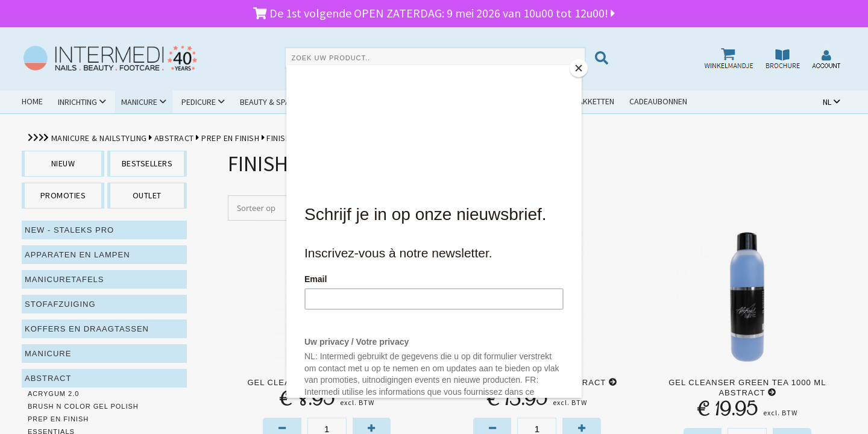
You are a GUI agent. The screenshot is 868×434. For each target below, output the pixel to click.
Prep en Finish (230, 138)
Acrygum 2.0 (53, 394)
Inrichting (77, 102)
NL (827, 102)
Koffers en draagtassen (87, 329)
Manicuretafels (64, 279)
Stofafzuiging (60, 304)
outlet (147, 195)
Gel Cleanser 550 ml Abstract (537, 382)
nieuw (63, 163)
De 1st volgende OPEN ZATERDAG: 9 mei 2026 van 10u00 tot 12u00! (434, 13)
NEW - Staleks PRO (69, 230)
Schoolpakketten (579, 101)
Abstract (174, 138)
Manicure (139, 102)
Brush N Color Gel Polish (83, 406)
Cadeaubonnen (658, 101)
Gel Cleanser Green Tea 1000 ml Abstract (747, 388)
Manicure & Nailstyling (99, 138)
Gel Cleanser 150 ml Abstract (326, 382)
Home (32, 101)
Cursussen (389, 102)
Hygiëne (329, 102)
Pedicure (199, 102)
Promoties (456, 101)
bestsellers (147, 163)
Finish (278, 138)
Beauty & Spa (265, 102)
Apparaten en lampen (77, 255)
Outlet (515, 101)
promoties (63, 195)
